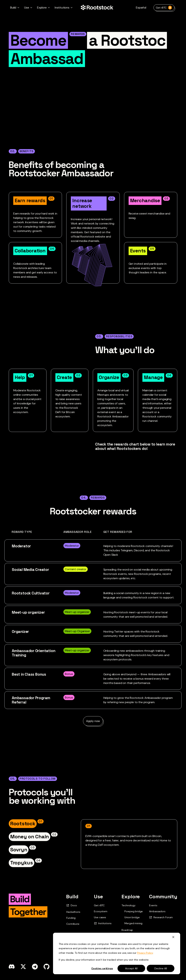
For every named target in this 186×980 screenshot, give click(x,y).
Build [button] (13, 8)
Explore (131, 896)
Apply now (93, 721)
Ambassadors (157, 911)
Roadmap (127, 930)
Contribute (73, 924)
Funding (71, 918)
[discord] (12, 967)
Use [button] (27, 8)
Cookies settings (102, 968)
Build (72, 896)
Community (163, 896)
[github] (46, 967)
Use (98, 896)
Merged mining (133, 923)
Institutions (103, 923)
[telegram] (35, 967)
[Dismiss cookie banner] (173, 937)
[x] (23, 967)
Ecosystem (101, 911)
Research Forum (161, 917)
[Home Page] (97, 8)
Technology (128, 905)
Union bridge (132, 917)
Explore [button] (42, 8)
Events (153, 905)
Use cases (100, 917)
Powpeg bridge (134, 911)
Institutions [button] (62, 8)
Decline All (161, 968)
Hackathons (73, 912)
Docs (71, 905)
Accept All (131, 968)
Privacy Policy (145, 953)
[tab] (26, 824)
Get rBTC (164, 8)
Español (141, 8)
